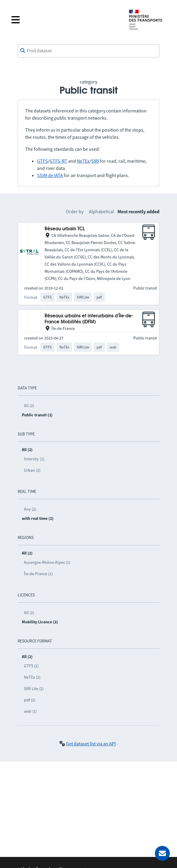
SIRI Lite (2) (34, 689)
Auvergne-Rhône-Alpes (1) (47, 562)
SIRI (95, 161)
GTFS (42, 161)
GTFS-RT (58, 161)
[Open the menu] (65, 20)
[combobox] (89, 51)
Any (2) (30, 509)
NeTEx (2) (32, 677)
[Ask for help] (162, 853)
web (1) (30, 711)
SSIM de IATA (50, 175)
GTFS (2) (31, 666)
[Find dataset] (89, 51)
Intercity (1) (34, 459)
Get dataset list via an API (91, 744)
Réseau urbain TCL (65, 229)
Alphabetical (101, 211)
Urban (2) (32, 470)
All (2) (29, 406)
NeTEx (83, 161)
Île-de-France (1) (38, 574)
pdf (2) (30, 700)
